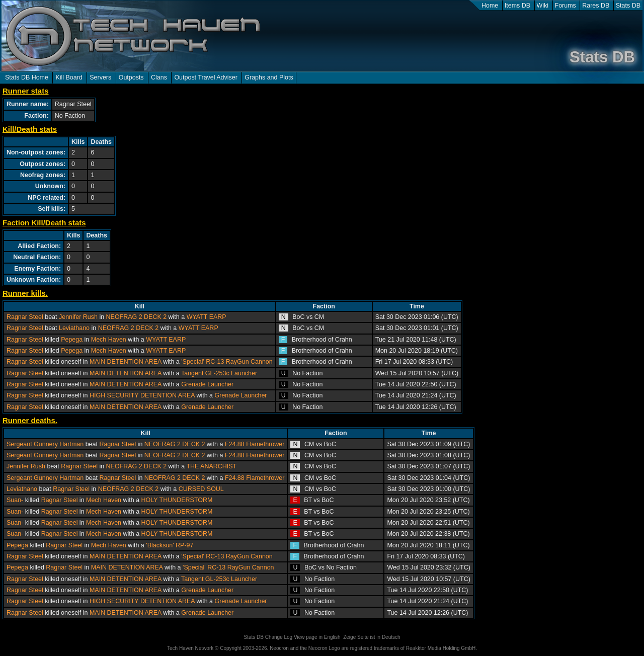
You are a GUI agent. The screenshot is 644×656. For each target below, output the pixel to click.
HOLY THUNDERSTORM (177, 500)
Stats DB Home (27, 77)
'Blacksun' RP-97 (170, 545)
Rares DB (596, 6)
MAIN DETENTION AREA (126, 362)
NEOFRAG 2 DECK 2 (137, 317)
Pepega (72, 340)
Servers (100, 77)
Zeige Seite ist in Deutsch (372, 637)
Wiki (543, 6)
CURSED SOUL (201, 489)
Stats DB (628, 6)
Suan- (15, 500)
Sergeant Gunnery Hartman (45, 444)
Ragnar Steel (25, 317)
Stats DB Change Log (268, 637)
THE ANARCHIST (211, 466)
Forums (566, 6)
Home (490, 6)
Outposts (131, 77)
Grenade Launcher (207, 384)
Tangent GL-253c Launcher (219, 373)
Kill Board (69, 77)
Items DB (517, 6)
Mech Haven (109, 340)
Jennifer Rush (78, 317)
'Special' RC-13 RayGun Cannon (227, 362)
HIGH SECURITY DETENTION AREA (142, 395)
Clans (159, 77)
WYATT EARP (207, 317)
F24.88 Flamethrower (255, 444)
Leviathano (74, 328)
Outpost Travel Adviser (206, 77)
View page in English (317, 637)
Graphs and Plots (269, 77)
